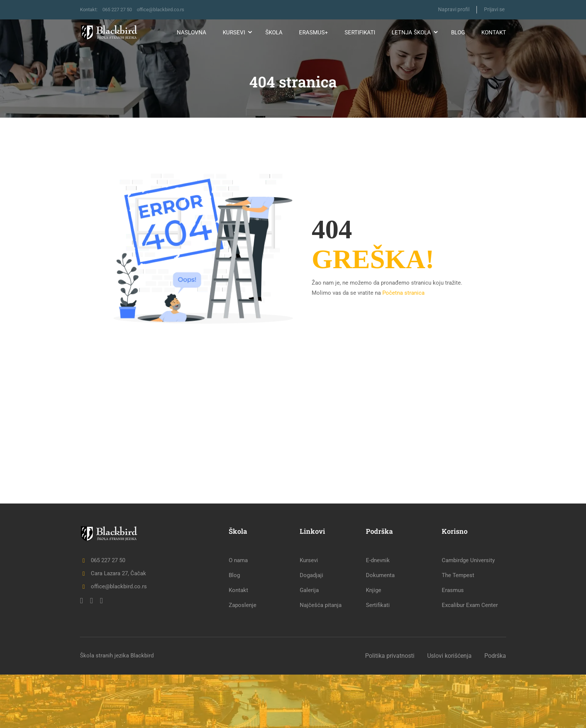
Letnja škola (411, 32)
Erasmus (453, 644)
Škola (274, 32)
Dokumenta (380, 629)
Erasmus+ (314, 32)
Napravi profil (453, 9)
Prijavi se (494, 9)
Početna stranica (403, 292)
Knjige (374, 644)
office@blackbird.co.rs (169, 9)
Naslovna (192, 32)
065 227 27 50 (121, 9)
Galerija (309, 644)
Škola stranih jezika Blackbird (117, 709)
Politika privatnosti (390, 709)
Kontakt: (90, 9)
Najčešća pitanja (321, 659)
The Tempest (458, 629)
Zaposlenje (243, 659)
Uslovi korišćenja (449, 709)
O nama (238, 614)
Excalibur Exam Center (470, 659)
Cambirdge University (468, 614)
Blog (458, 32)
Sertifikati (360, 32)
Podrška (495, 709)
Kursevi (234, 32)
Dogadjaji (311, 629)
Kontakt (494, 32)
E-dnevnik (378, 614)
